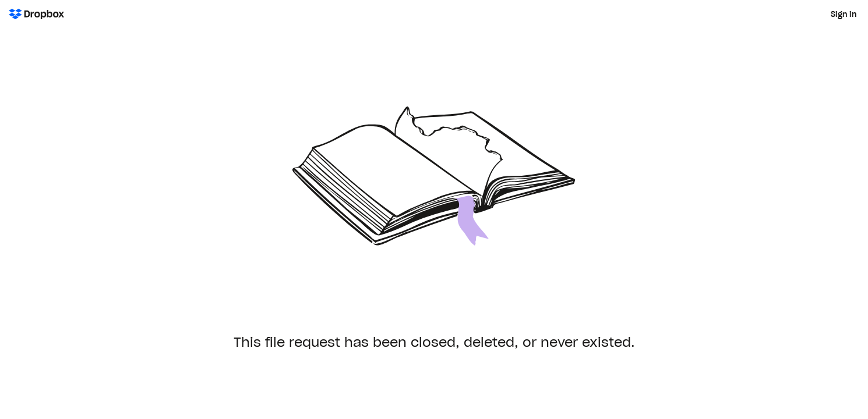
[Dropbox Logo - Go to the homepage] (36, 14)
